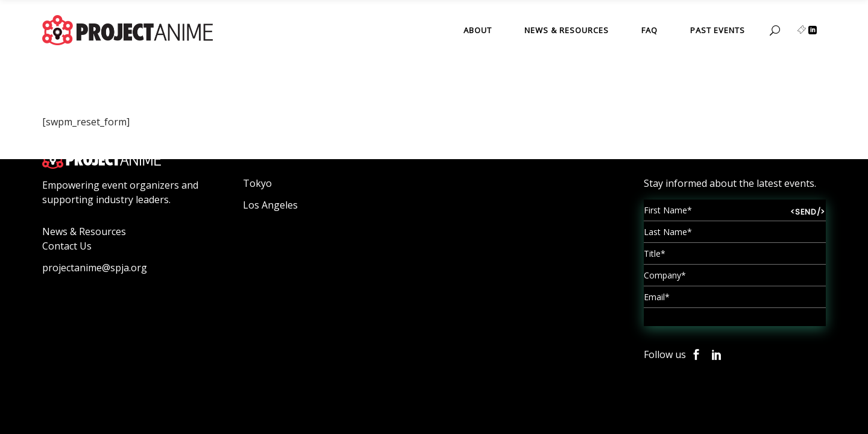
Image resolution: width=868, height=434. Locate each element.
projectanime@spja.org (95, 268)
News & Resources (84, 231)
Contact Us (67, 246)
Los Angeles (270, 205)
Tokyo (257, 183)
